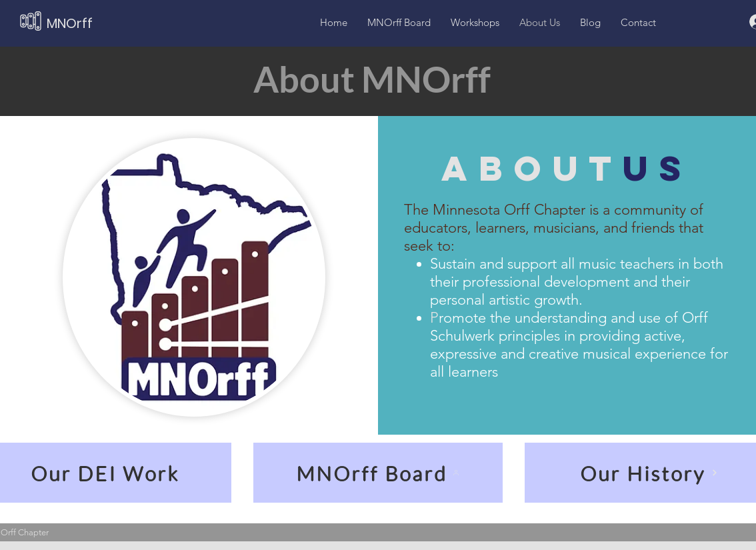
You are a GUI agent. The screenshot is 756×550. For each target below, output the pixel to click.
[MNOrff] (99, 23)
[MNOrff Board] (378, 473)
